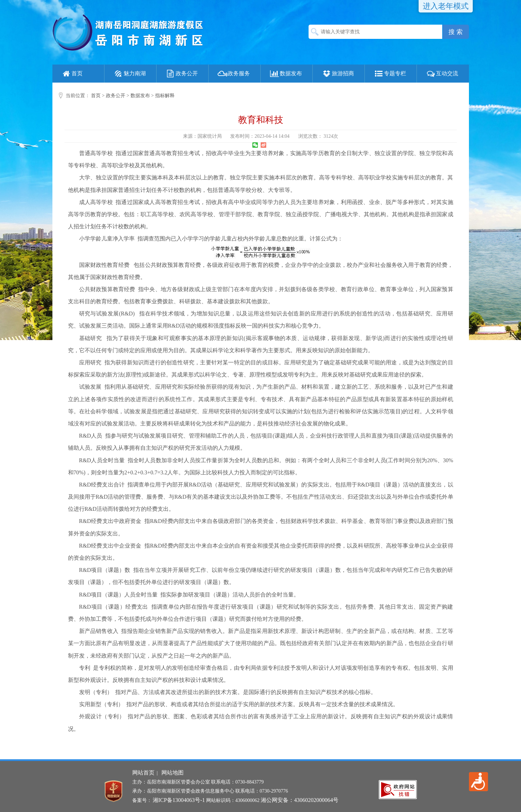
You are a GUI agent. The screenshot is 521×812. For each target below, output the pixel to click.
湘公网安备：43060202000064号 (300, 800)
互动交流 (442, 74)
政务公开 (182, 74)
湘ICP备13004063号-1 (179, 800)
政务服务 (234, 74)
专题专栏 (390, 74)
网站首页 (143, 773)
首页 (72, 74)
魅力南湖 (129, 74)
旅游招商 (338, 74)
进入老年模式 (446, 6)
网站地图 (173, 773)
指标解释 (165, 96)
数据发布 (286, 74)
